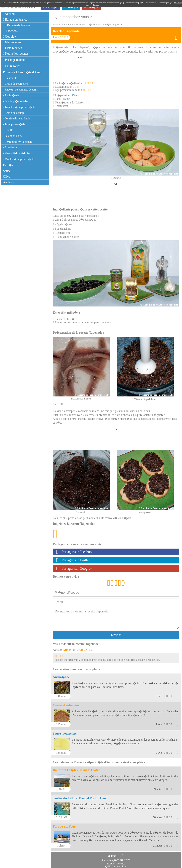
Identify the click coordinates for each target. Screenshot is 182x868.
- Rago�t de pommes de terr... (21, 90)
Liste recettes (13, 48)
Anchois (8, 182)
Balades (111, 862)
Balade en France (15, 20)
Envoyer (116, 633)
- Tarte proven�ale (14, 124)
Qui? (108, 865)
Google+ (10, 37)
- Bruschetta (10, 147)
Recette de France (16, 25)
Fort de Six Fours (65, 825)
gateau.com (122, 858)
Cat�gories (12, 66)
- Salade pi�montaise (16, 101)
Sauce (7, 171)
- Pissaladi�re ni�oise (17, 153)
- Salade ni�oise (13, 136)
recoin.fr (117, 854)
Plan (124, 865)
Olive (7, 177)
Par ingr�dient (14, 60)
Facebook (11, 31)
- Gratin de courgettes (15, 84)
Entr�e (8, 165)
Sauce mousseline (65, 732)
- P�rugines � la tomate (18, 142)
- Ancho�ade (11, 95)
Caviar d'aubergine (66, 703)
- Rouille (8, 130)
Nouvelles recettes (16, 54)
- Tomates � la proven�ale (19, 107)
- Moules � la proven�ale (19, 159)
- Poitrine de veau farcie (17, 118)
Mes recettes (12, 42)
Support (116, 865)
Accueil (9, 14)
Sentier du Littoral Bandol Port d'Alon (79, 796)
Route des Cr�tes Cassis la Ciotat (76, 768)
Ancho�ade (61, 675)
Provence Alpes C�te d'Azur (22, 72)
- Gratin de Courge (14, 113)
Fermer (96, 5)
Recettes (121, 862)
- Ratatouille (10, 78)
